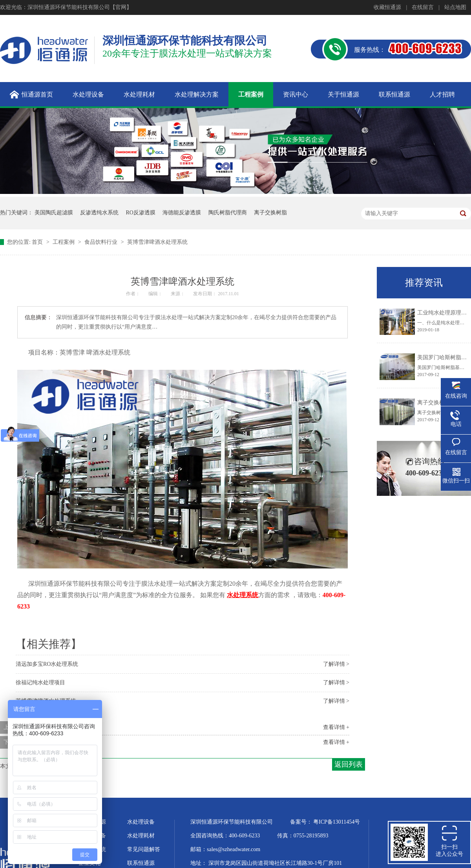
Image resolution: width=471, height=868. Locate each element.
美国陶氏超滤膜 (54, 213)
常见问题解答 (144, 849)
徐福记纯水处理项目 (40, 683)
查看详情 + (336, 727)
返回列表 (349, 764)
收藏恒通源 (387, 7)
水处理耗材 (141, 836)
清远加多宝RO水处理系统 (47, 664)
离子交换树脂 (270, 213)
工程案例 (64, 242)
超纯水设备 (92, 836)
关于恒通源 (92, 822)
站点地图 (455, 7)
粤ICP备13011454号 (337, 822)
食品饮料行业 (102, 242)
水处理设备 (141, 822)
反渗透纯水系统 (99, 213)
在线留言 (423, 7)
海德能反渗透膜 (182, 213)
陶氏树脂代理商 (228, 213)
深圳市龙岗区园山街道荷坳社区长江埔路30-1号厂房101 (275, 863)
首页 (38, 242)
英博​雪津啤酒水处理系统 (157, 242)
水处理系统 (92, 849)
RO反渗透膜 (141, 213)
